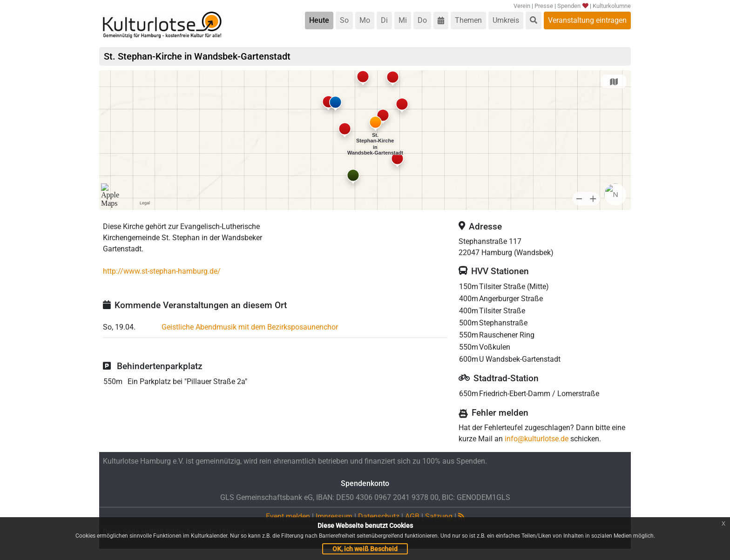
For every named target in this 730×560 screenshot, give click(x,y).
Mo (365, 20)
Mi (403, 20)
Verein (522, 6)
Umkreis (506, 20)
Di (384, 20)
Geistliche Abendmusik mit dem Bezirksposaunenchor (250, 327)
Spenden (572, 6)
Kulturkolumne (612, 6)
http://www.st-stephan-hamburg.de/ (162, 271)
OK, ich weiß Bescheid (365, 549)
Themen (468, 20)
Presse (544, 6)
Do (422, 20)
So (344, 20)
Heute (319, 20)
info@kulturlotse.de (537, 439)
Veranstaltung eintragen (587, 20)
